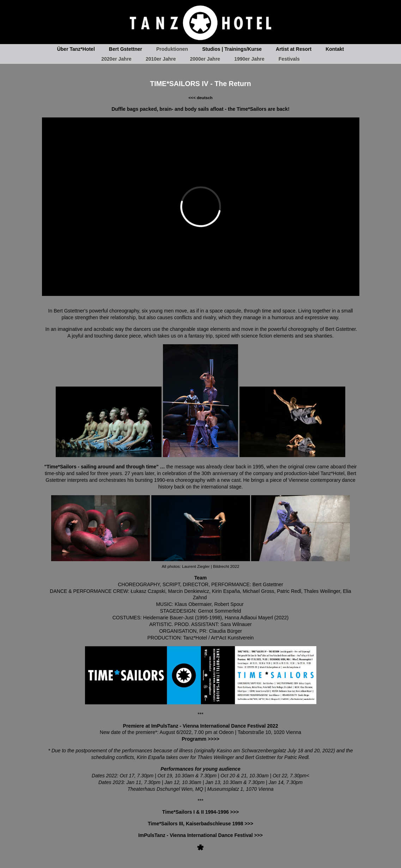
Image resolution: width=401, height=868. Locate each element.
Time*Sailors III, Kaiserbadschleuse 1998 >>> (200, 824)
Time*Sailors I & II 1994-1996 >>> (200, 812)
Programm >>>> (200, 739)
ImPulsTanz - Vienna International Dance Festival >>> (200, 835)
